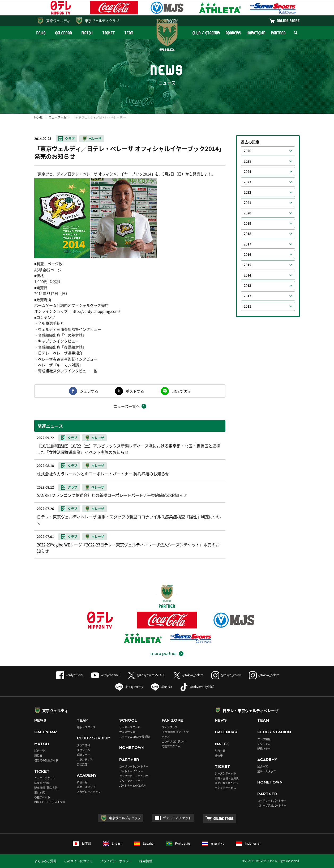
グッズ (166, 737)
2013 (247, 286)
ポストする (135, 391)
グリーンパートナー (131, 781)
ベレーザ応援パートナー (272, 805)
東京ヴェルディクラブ (102, 21)
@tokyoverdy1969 (197, 687)
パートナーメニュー (131, 771)
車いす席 (40, 792)
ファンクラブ (170, 727)
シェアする (89, 391)
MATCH (87, 33)
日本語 (82, 843)
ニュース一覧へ (127, 406)
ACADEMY (233, 33)
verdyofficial (70, 675)
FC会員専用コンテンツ (175, 732)
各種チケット (42, 797)
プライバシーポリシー (116, 861)
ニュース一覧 (58, 117)
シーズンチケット (45, 778)
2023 (247, 182)
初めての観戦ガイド (46, 760)
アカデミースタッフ (89, 792)
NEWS (41, 33)
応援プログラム (171, 746)
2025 (247, 161)
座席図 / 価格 (42, 783)
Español (144, 843)
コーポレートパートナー (134, 766)
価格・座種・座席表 (227, 778)
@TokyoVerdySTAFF (146, 675)
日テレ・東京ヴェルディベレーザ (251, 710)
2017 (247, 244)
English (113, 843)
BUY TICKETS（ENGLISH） (50, 802)
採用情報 (146, 861)
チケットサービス (225, 788)
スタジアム (83, 750)
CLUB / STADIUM (206, 33)
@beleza (162, 687)
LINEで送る (181, 391)
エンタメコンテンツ (174, 741)
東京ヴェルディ (58, 21)
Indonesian (249, 843)
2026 (247, 151)
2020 (247, 213)
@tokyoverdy (129, 687)
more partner (164, 654)
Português (178, 843)
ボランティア (85, 759)
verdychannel (105, 675)
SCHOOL (128, 720)
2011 (247, 306)
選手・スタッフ (86, 727)
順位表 (38, 755)
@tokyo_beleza (188, 675)
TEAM (129, 33)
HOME (38, 117)
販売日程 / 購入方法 (46, 788)
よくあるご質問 (45, 861)
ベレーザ (95, 139)
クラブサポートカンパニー (135, 776)
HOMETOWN (256, 33)
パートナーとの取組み (132, 786)
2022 (247, 192)
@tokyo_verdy (226, 675)
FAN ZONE (172, 720)
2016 (247, 255)
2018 (247, 234)
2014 (247, 275)
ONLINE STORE (288, 21)
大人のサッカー (129, 732)
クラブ (70, 139)
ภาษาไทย (213, 843)
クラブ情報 (83, 745)
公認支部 (82, 764)
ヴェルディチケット (177, 818)
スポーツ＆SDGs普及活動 (134, 737)
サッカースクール (130, 727)
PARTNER (278, 33)
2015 (247, 265)
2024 (247, 172)
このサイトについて (78, 861)
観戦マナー (83, 755)
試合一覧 (40, 751)
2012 (247, 296)
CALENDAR (64, 33)
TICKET (109, 33)
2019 (247, 223)
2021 (247, 203)
